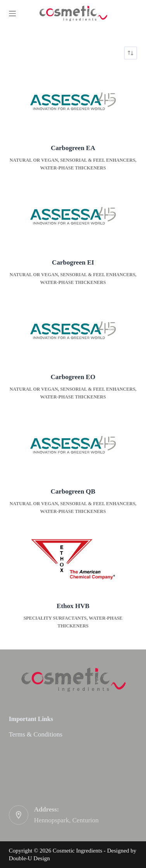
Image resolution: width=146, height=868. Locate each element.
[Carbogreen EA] (73, 101)
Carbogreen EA (73, 148)
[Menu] (12, 14)
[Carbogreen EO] (73, 330)
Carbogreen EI (73, 262)
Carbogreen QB (73, 491)
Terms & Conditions (36, 734)
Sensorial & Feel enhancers (98, 160)
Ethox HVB (73, 606)
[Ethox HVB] (73, 559)
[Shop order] (131, 53)
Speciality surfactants (55, 618)
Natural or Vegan (34, 160)
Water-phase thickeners (73, 168)
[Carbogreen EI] (73, 216)
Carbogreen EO (73, 377)
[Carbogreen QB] (73, 445)
